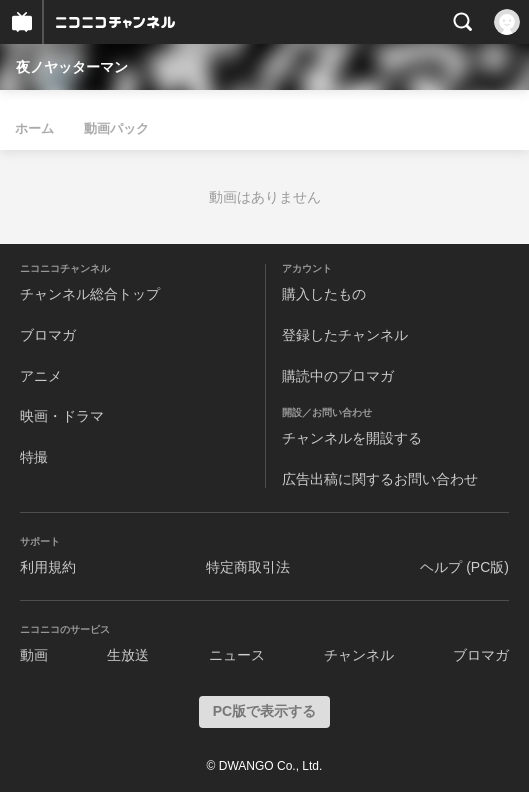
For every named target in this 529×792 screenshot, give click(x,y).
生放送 (128, 655)
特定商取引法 (248, 567)
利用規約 (48, 567)
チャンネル (359, 655)
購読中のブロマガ (338, 376)
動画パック (116, 128)
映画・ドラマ (62, 416)
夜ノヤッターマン (72, 67)
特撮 (34, 457)
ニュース (237, 655)
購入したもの (324, 294)
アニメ (41, 376)
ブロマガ (48, 335)
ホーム (34, 128)
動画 (34, 655)
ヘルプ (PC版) (464, 567)
